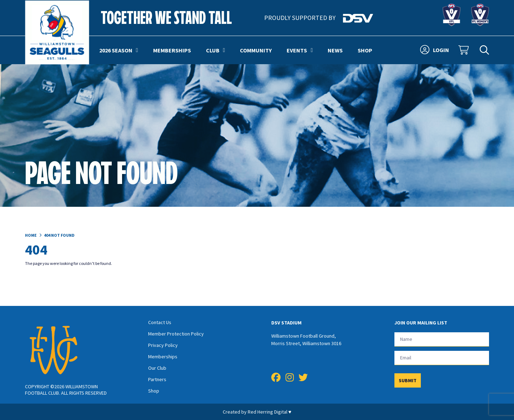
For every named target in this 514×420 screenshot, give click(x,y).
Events (300, 50)
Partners (157, 379)
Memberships (172, 50)
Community (256, 50)
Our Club (157, 368)
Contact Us (160, 322)
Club (216, 50)
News (335, 50)
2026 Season (119, 50)
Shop (365, 50)
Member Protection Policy (176, 334)
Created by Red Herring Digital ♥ (257, 412)
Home (31, 235)
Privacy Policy (163, 345)
